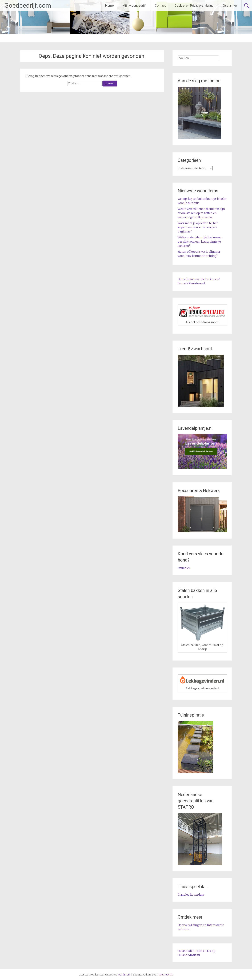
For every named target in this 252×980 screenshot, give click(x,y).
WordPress (124, 975)
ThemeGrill (165, 975)
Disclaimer (230, 5)
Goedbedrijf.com (28, 6)
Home (109, 5)
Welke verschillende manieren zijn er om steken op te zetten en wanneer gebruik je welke (201, 213)
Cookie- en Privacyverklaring (194, 5)
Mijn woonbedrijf (134, 5)
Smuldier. (184, 568)
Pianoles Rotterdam (191, 895)
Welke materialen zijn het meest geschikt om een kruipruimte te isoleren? (200, 242)
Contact (160, 5)
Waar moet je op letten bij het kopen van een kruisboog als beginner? (198, 227)
